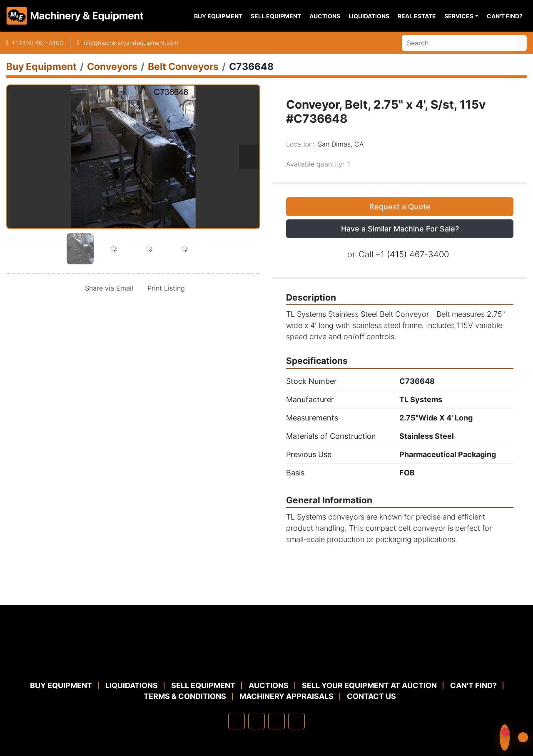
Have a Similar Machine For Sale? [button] (400, 229)
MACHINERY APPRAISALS (286, 696)
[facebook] (237, 721)
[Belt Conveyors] (183, 66)
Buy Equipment (218, 16)
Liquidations (369, 16)
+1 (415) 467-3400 (37, 43)
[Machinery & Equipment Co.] (266, 660)
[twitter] (276, 721)
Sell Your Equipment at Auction (369, 685)
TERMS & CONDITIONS (185, 696)
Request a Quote (400, 207)
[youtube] (296, 721)
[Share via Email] (107, 288)
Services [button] (459, 16)
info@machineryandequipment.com (130, 43)
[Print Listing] (164, 288)
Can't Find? (505, 16)
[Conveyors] (112, 66)
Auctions (325, 16)
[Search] (459, 43)
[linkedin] (257, 721)
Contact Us (371, 696)
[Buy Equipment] (41, 66)
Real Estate (417, 16)
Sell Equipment (276, 16)
